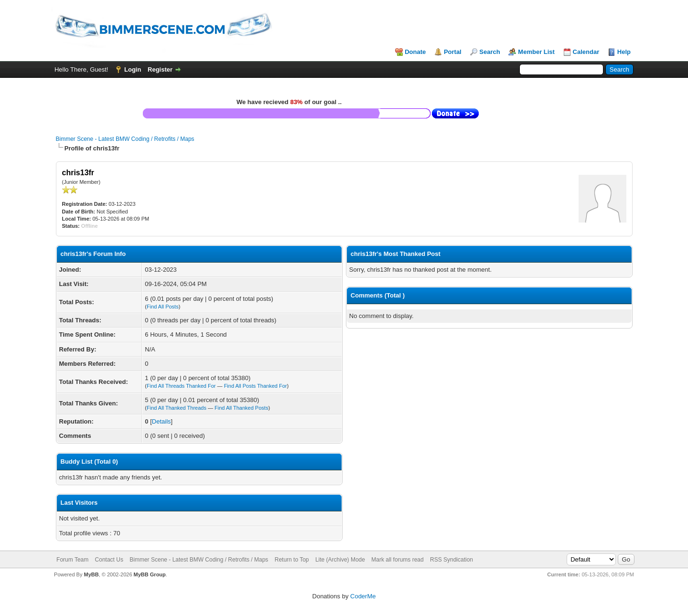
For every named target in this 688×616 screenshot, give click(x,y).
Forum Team (72, 560)
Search (489, 52)
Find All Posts (163, 307)
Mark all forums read (397, 560)
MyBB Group (150, 574)
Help (624, 52)
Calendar (586, 52)
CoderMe (363, 596)
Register (160, 69)
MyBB (91, 574)
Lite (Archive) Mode (340, 560)
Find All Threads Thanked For (181, 386)
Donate (415, 52)
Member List (536, 52)
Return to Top (292, 560)
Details (161, 421)
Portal (453, 52)
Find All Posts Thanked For (256, 386)
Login (133, 69)
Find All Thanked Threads (177, 408)
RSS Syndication (451, 560)
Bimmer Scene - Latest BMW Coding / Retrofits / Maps (125, 139)
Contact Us (109, 560)
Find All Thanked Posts (241, 408)
